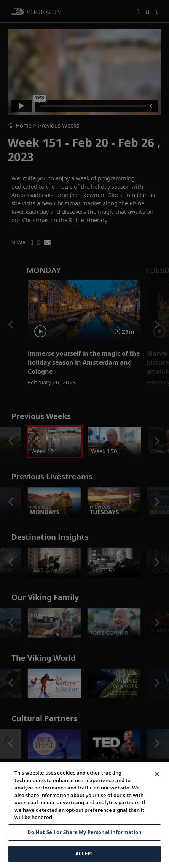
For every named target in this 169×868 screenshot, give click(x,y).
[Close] (157, 794)
